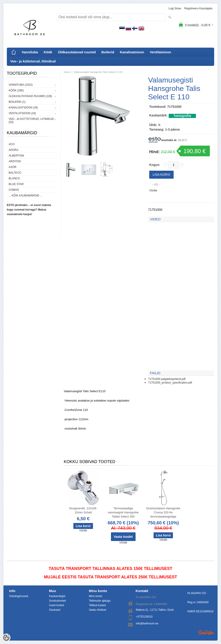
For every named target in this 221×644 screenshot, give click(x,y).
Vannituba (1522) (21, 85)
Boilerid (108, 52)
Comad (14, 190)
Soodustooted (57, 601)
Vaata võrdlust (98, 610)
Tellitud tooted (97, 605)
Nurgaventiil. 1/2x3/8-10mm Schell (83, 510)
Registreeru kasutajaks (198, 8)
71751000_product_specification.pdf (170, 383)
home (67, 72)
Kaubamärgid (57, 596)
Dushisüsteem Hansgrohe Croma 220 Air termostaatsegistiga (163, 512)
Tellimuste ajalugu (100, 601)
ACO (12, 144)
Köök (48, 52)
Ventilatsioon (161, 52)
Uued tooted (56, 605)
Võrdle (153, 191)
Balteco (15, 173)
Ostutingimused (19, 596)
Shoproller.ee (206, 633)
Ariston (15, 161)
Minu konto (96, 596)
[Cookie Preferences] (6, 638)
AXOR (13, 167)
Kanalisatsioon (132, 52)
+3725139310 (144, 617)
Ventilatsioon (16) (22, 113)
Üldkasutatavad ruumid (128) (30, 96)
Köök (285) (16, 90)
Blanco (14, 178)
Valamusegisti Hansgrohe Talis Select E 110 (98, 72)
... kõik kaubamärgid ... (25, 196)
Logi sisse (175, 8)
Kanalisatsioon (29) (23, 108)
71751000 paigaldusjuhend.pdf (167, 379)
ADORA (14, 150)
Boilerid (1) (17, 102)
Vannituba (30, 52)
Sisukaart (55, 610)
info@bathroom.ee (147, 623)
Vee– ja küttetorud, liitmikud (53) (31, 121)
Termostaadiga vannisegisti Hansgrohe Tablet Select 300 (123, 512)
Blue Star (16, 184)
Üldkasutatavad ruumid (77, 52)
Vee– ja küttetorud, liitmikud (33, 61)
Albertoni (16, 156)
